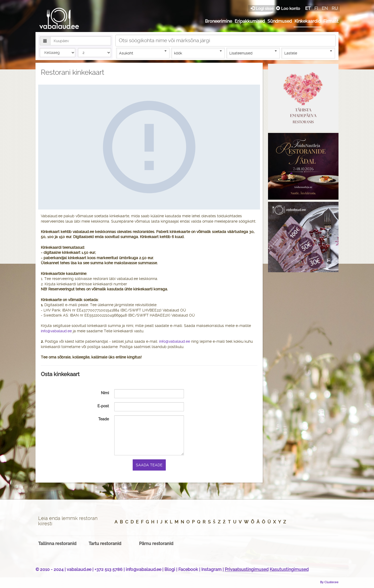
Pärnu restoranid (156, 544)
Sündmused (280, 21)
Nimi (105, 393)
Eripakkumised (250, 21)
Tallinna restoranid (57, 544)
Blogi (170, 569)
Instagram (211, 569)
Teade (104, 419)
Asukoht (143, 53)
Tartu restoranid (105, 544)
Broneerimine (219, 21)
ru (335, 8)
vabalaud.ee (79, 569)
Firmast (331, 21)
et (308, 8)
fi (316, 8)
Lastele (308, 53)
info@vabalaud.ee (56, 331)
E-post (103, 406)
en (325, 8)
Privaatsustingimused (247, 569)
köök (198, 53)
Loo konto (288, 8)
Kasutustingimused (289, 569)
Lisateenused (253, 53)
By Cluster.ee (329, 582)
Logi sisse (263, 8)
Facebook (188, 569)
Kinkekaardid (308, 21)
